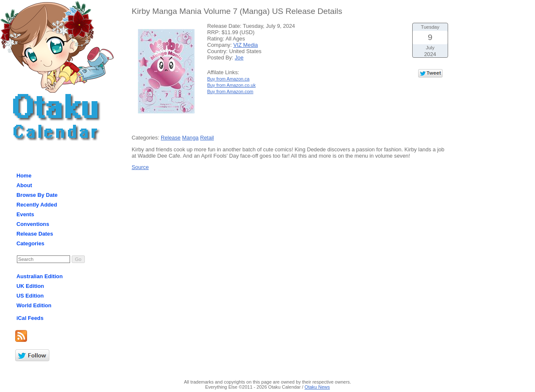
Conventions (33, 224)
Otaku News (317, 387)
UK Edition (30, 286)
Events (25, 214)
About (24, 185)
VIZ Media (246, 45)
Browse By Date (37, 195)
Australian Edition (40, 276)
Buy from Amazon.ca (228, 79)
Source (140, 167)
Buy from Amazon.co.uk (231, 85)
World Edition (34, 305)
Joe (239, 58)
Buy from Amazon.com (230, 91)
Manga (190, 138)
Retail (207, 138)
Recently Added (37, 205)
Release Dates (35, 234)
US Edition (30, 296)
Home (24, 176)
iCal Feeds (30, 318)
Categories (30, 243)
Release (171, 138)
